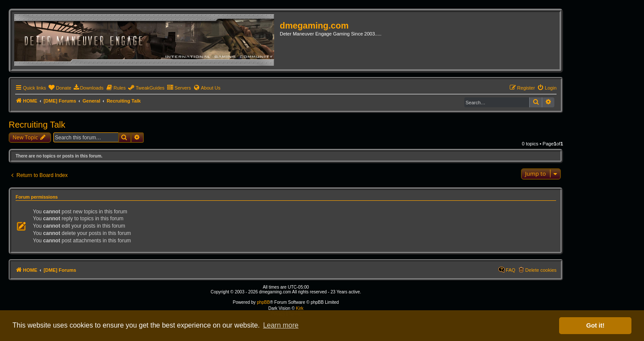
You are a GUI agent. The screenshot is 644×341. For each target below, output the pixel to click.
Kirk (299, 308)
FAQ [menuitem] (511, 270)
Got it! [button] (595, 325)
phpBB (263, 302)
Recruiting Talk (37, 125)
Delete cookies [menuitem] (541, 270)
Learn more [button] (281, 325)
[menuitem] (60, 88)
